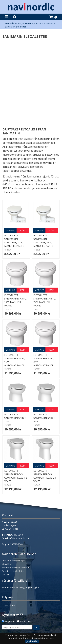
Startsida (10, 23)
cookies (22, 635)
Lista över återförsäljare (14, 561)
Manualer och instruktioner (15, 568)
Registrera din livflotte (13, 571)
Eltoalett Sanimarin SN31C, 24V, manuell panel (45, 300)
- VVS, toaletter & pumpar (29, 23)
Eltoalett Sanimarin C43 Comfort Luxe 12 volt (16, 476)
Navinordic (10, 605)
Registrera (10, 621)
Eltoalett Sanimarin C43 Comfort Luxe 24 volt (45, 476)
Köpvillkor (7, 564)
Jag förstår (32, 641)
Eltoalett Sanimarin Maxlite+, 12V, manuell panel (14, 241)
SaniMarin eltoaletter (16, 27)
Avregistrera (26, 621)
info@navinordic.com (20, 538)
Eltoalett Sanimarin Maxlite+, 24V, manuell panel (43, 241)
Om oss (6, 574)
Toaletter (48, 23)
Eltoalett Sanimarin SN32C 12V (15, 418)
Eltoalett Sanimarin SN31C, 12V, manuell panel (15, 300)
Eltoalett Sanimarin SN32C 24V (44, 418)
